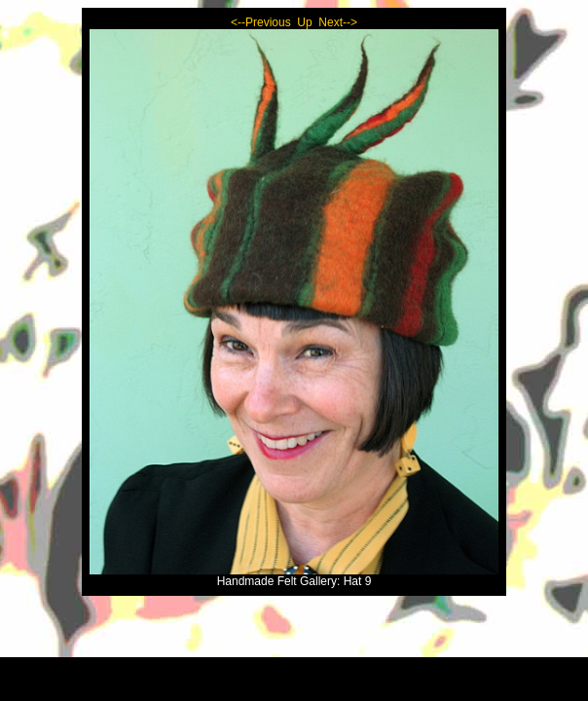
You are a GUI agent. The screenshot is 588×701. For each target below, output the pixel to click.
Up (304, 22)
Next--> (338, 22)
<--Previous (261, 22)
